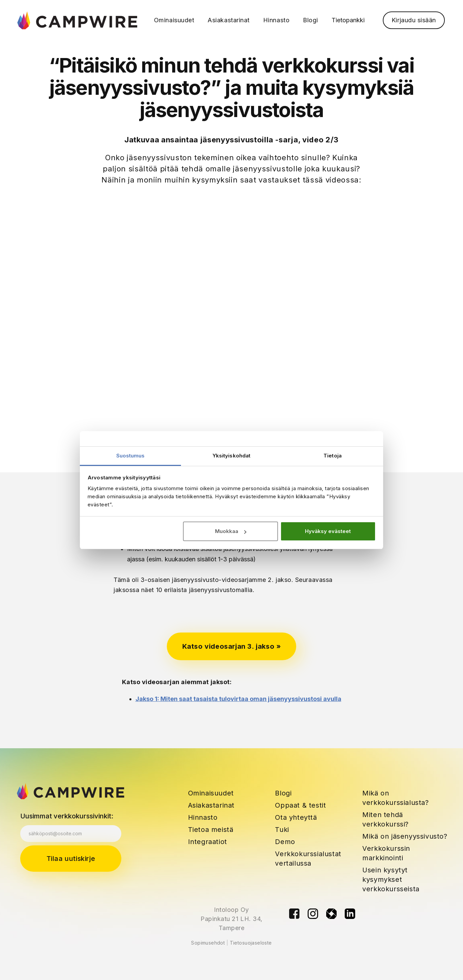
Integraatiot (208, 842)
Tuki (282, 830)
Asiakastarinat (211, 805)
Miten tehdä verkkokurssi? (385, 819)
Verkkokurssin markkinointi (386, 853)
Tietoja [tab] (333, 456)
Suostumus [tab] (131, 456)
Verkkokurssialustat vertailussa (308, 859)
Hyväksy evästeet (328, 531)
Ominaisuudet (211, 793)
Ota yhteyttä (296, 817)
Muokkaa (231, 531)
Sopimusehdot (208, 943)
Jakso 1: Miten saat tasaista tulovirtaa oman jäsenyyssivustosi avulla (238, 699)
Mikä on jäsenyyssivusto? (405, 836)
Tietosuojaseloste (251, 943)
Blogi (283, 793)
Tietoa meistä (211, 830)
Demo (285, 842)
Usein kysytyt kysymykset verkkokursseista (391, 879)
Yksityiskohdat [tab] (232, 456)
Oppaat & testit (300, 805)
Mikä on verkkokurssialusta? (395, 798)
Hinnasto (203, 817)
